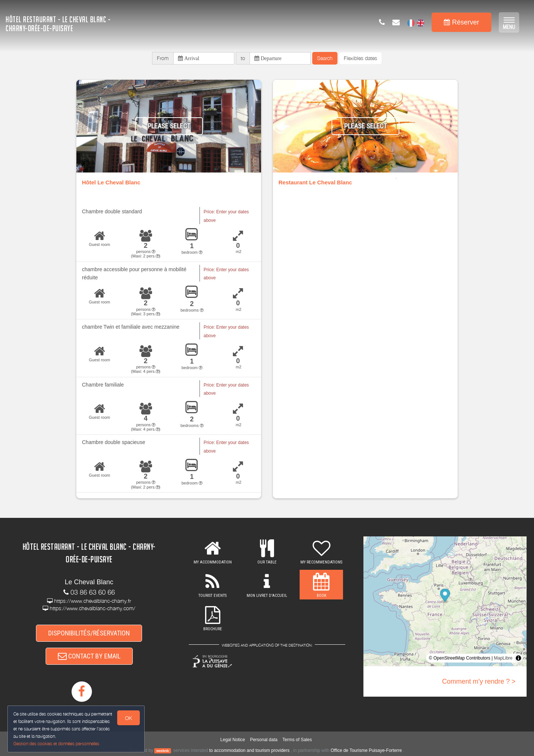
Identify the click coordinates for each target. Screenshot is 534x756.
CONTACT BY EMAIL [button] (89, 656)
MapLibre (503, 658)
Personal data (264, 740)
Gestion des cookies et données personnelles (56, 744)
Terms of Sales (297, 740)
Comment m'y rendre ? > (479, 681)
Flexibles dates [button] (360, 58)
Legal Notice (233, 740)
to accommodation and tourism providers (249, 750)
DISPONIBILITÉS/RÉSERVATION (89, 633)
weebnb (163, 751)
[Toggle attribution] (518, 658)
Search (325, 58)
